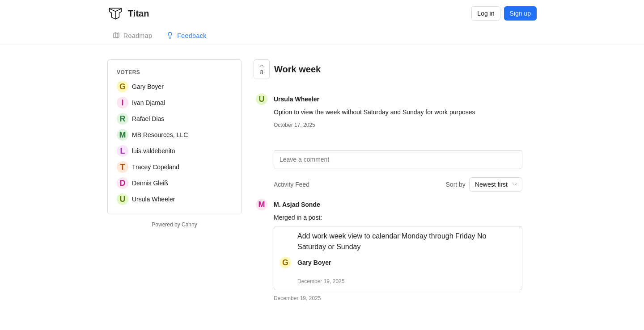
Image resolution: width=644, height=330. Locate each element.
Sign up (520, 13)
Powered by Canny (174, 225)
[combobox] (496, 184)
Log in (486, 13)
